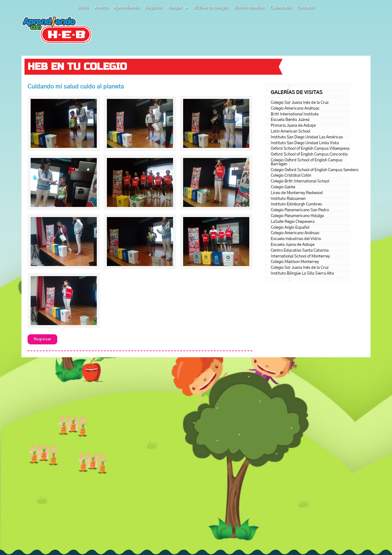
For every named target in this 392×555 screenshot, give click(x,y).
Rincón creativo (249, 8)
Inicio (83, 8)
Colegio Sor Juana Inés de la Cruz (300, 103)
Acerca (101, 8)
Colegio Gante (283, 187)
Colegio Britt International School (300, 181)
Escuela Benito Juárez (290, 120)
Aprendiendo (126, 8)
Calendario (281, 8)
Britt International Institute (295, 114)
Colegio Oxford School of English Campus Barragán (307, 162)
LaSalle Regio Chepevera (293, 222)
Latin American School (290, 131)
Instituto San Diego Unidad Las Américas (307, 137)
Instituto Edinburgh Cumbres (296, 204)
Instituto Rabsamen (288, 199)
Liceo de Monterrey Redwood (297, 193)
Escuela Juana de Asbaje (293, 245)
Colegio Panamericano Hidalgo (297, 216)
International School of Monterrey (300, 256)
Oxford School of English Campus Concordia (309, 154)
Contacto (306, 8)
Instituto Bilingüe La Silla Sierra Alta (302, 274)
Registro (153, 8)
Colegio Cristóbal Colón (291, 176)
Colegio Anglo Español (290, 228)
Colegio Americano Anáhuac (295, 109)
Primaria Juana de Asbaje (293, 126)
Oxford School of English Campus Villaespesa (310, 149)
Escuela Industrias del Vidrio (296, 239)
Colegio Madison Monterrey (295, 262)
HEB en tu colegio (211, 8)
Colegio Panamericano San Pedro (300, 210)
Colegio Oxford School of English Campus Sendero (315, 170)
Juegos (178, 8)
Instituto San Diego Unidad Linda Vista (305, 143)
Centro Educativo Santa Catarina (300, 251)
